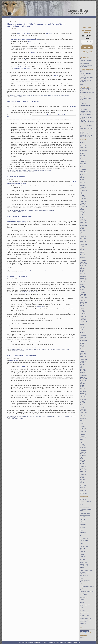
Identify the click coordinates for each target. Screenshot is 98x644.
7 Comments (19, 96)
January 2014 (83, 315)
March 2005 (83, 484)
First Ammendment (84, 540)
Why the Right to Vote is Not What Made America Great (86, 136)
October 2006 (83, 454)
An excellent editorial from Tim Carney (17, 31)
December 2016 (84, 259)
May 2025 (82, 157)
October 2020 (83, 189)
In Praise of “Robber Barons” (86, 116)
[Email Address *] (87, 42)
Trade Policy (83, 614)
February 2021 (83, 184)
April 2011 (82, 368)
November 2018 (84, 222)
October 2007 (83, 435)
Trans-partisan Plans (85, 615)
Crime (81, 523)
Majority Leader (40, 95)
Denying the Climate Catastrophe (85, 71)
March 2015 (83, 293)
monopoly (55, 350)
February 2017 (83, 256)
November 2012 (84, 337)
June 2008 (82, 422)
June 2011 (82, 364)
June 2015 (82, 288)
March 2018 (83, 235)
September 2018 (84, 226)
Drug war (82, 526)
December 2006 (84, 451)
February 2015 (83, 294)
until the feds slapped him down (30, 292)
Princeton (52, 270)
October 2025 (83, 149)
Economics (83, 527)
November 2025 (84, 147)
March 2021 (83, 182)
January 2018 (83, 238)
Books (81, 512)
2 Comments (20, 211)
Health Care (83, 551)
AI (81, 503)
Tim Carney (61, 95)
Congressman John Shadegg (16, 416)
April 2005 (82, 483)
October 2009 (83, 396)
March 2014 (83, 312)
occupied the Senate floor (23, 34)
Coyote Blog (78, 11)
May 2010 (82, 385)
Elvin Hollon (23, 350)
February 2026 (83, 142)
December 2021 (84, 168)
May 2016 (82, 270)
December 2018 (84, 221)
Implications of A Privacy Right (87, 114)
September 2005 (84, 475)
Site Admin (82, 637)
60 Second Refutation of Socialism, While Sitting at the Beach (87, 90)
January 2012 (83, 353)
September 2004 (84, 494)
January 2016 (83, 277)
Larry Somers (39, 270)
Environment (83, 532)
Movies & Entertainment (85, 577)
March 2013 (83, 331)
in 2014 (29, 41)
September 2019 (84, 206)
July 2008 (82, 420)
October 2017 (83, 243)
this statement (25, 383)
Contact (49, 17)
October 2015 (83, 281)
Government (14, 351)
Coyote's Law (83, 521)
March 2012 (83, 350)
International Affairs (84, 564)
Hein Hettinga (29, 350)
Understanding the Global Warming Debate (86, 81)
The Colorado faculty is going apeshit (17, 221)
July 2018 (82, 229)
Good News (83, 548)
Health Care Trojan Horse (86, 111)
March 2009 (83, 408)
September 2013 (84, 321)
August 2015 (83, 285)
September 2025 (84, 150)
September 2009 (84, 398)
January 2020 (83, 200)
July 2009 (82, 401)
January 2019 (83, 219)
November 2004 (84, 491)
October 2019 (83, 205)
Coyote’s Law (83, 104)
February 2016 (83, 275)
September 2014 (84, 302)
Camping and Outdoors (85, 514)
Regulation (14, 211)
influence (32, 416)
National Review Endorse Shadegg (22, 356)
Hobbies (82, 555)
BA (10, 270)
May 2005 (82, 481)
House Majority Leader (33, 210)
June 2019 (82, 211)
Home (8, 17)
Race (81, 596)
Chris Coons (12, 95)
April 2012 (82, 348)
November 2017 (84, 241)
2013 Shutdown (84, 498)
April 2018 (82, 234)
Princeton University (59, 270)
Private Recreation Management (87, 591)
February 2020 (83, 198)
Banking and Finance (85, 508)
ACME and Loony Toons (85, 501)
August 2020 (83, 192)
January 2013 (83, 334)
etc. (81, 535)
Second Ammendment (85, 604)
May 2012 (82, 347)
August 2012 (83, 342)
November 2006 (84, 452)
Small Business (83, 606)
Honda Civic (35, 350)
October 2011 (83, 358)
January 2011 (83, 372)
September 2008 (84, 417)
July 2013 (82, 325)
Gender (82, 543)
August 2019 (83, 208)
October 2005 (83, 473)
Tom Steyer (26, 60)
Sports (82, 607)
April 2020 (82, 195)
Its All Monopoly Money (17, 276)
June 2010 (82, 384)
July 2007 (82, 439)
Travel (81, 617)
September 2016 (84, 264)
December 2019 (84, 202)
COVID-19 (82, 520)
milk (51, 350)
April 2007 (82, 444)
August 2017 (83, 246)
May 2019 (82, 213)
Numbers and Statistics (85, 580)
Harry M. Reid (40, 306)
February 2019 (83, 218)
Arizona (82, 505)
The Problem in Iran (84, 64)
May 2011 (82, 366)
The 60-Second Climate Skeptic (87, 128)
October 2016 (83, 262)
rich (31, 171)
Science (82, 602)
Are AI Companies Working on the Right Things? (87, 66)
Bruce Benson (20, 270)
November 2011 (84, 356)
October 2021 (83, 171)
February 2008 (83, 428)
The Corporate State (85, 612)
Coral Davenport (26, 95)
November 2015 (84, 280)
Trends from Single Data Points (87, 620)
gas (17, 171)
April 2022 (82, 166)
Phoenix (66, 416)
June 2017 (82, 249)
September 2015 (84, 283)
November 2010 (84, 376)
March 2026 (83, 141)
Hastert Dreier (26, 416)
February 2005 (83, 486)
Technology (83, 610)
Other (81, 583)
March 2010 (83, 388)
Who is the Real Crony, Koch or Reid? (23, 101)
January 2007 (83, 449)
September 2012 (84, 340)
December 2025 (84, 146)
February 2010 (83, 390)
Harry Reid (56, 75)
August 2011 (83, 361)
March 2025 (83, 160)
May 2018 (82, 232)
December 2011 (84, 355)
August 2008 (83, 419)
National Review (14, 361)
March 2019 (83, 216)
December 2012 (84, 336)
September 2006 (84, 455)
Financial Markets (84, 539)
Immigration (83, 559)
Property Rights (83, 593)
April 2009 (82, 406)
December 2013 (84, 317)
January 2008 (83, 430)
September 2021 (84, 173)
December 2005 (84, 470)
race (69, 416)
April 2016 (82, 272)
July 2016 (82, 267)
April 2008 (82, 425)
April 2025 (82, 158)
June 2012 (82, 345)
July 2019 (82, 210)
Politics (82, 588)
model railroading (84, 575)
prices (47, 210)
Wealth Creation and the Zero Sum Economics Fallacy (86, 133)
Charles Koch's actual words (23, 119)
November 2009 (84, 395)
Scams (82, 601)
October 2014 (83, 301)
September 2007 (84, 436)
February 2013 (83, 332)
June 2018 (82, 230)
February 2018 (83, 237)
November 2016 (84, 261)
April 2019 (82, 214)
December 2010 (84, 374)
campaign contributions (15, 350)
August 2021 (83, 174)
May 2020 (82, 194)
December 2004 (84, 489)
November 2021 (84, 170)
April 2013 (82, 329)
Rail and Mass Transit (85, 598)
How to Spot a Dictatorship (86, 113)
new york (49, 95)
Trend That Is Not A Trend (86, 618)
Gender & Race (83, 545)
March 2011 (83, 369)
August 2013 (83, 323)
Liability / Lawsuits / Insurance (87, 571)
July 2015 (82, 286)
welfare (50, 171)
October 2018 (83, 224)
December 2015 (84, 278)
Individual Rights (84, 563)
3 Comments (31, 172)
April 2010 (82, 387)
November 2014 (84, 299)
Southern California (65, 350)
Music (81, 579)
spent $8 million (19, 67)
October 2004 (83, 492)
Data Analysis (83, 524)
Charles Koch (13, 171)
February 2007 (83, 447)
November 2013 (84, 318)
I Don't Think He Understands (19, 216)
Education (14, 271)
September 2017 (84, 245)
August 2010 (83, 380)
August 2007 (83, 438)
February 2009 (83, 409)
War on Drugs (83, 625)
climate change (48, 34)
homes (26, 210)
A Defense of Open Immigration (87, 92)
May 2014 (82, 309)
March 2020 (83, 197)
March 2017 (83, 254)
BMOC (22, 17)
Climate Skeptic (15, 17)
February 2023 (83, 165)
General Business (84, 547)
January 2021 (83, 186)
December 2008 (84, 412)
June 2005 (82, 479)
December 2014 (84, 297)
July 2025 (82, 154)
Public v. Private (84, 595)
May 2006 (82, 462)
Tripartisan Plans (84, 622)
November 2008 (84, 414)
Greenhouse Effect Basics (86, 73)
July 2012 (82, 344)
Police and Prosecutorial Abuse (87, 587)
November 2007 (84, 433)
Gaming (82, 542)
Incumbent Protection (16, 177)
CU (25, 270)
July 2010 (82, 382)
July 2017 (82, 248)
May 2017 (82, 251)
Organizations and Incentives (86, 582)
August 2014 (83, 304)
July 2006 (82, 459)
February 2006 (83, 467)
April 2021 (82, 181)
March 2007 (83, 446)
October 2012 (83, 339)
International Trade (84, 566)
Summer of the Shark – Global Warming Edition (87, 78)
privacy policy (84, 53)
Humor (82, 558)
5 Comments (21, 351)
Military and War (84, 574)
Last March (40, 350)
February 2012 (83, 352)
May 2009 (82, 404)
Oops (81, 59)
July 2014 (82, 305)
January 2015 (83, 296)
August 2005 (83, 476)
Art (81, 506)
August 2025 (83, 152)
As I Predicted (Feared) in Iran (87, 62)
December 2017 (84, 240)
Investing (82, 567)
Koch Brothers (33, 95)
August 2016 (83, 265)
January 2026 (83, 144)
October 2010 (83, 377)
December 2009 (84, 393)
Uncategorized (83, 623)
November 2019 (84, 203)
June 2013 (82, 326)
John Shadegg (22, 366)
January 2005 (83, 487)
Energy (82, 531)
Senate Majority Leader (38, 171)
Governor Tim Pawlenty (19, 210)
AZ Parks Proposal (40, 17)
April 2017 (82, 253)
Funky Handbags (84, 110)
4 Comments (20, 271)
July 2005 (82, 478)
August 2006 (83, 457)
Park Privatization (30, 17)
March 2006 (83, 465)
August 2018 (83, 227)
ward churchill (66, 270)
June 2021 (82, 178)
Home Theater (83, 556)
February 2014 (83, 313)
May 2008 (82, 424)
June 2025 (82, 155)
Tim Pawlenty (51, 210)
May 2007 (82, 443)
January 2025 (83, 163)
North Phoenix (60, 416)
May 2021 (82, 179)
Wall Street (45, 171)
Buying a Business (84, 97)
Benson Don (14, 270)
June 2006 (82, 460)
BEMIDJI (12, 210)
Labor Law (82, 569)
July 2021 (82, 176)
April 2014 (82, 310)
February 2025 (83, 162)
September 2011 (84, 360)
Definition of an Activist (85, 105)
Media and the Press (85, 572)
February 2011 (83, 371)
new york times (55, 95)
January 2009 (83, 411)
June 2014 (82, 307)
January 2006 (83, 468)
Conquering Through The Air (86, 60)
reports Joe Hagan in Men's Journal (23, 68)
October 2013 (83, 320)
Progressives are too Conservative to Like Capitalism (87, 121)
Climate (13, 96)
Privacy (82, 590)
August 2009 (83, 400)
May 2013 (82, 328)
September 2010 (84, 379)
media (45, 95)
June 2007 (82, 441)
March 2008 (83, 427)
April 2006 (82, 463)
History (82, 553)
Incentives (82, 561)
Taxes (81, 609)
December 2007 (84, 431)
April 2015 (82, 291)
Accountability (83, 500)
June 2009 (82, 403)
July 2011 (82, 363)
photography (83, 585)
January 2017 (83, 257)
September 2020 (84, 190)
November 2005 (84, 471)
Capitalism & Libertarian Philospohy (19, 172)
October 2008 (83, 416)
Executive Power (84, 537)
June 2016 (82, 269)
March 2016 (83, 273)
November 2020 (84, 187)
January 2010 (83, 392)
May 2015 (82, 289)
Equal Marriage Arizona (85, 534)
